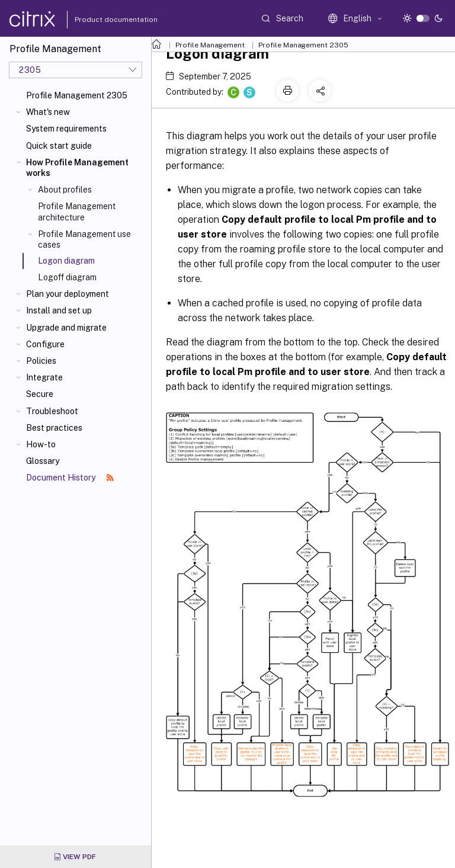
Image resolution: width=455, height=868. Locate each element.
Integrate (44, 377)
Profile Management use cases (84, 239)
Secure (40, 394)
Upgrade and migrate (66, 328)
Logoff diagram (67, 277)
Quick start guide (59, 146)
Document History (70, 478)
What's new (48, 112)
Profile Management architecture (77, 212)
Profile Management (210, 45)
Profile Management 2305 (77, 95)
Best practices (54, 428)
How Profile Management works (77, 168)
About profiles (65, 190)
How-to (41, 444)
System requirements (66, 129)
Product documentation (101, 20)
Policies (41, 361)
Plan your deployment (68, 294)
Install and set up (59, 310)
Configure (45, 344)
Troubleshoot (52, 411)
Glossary (43, 461)
